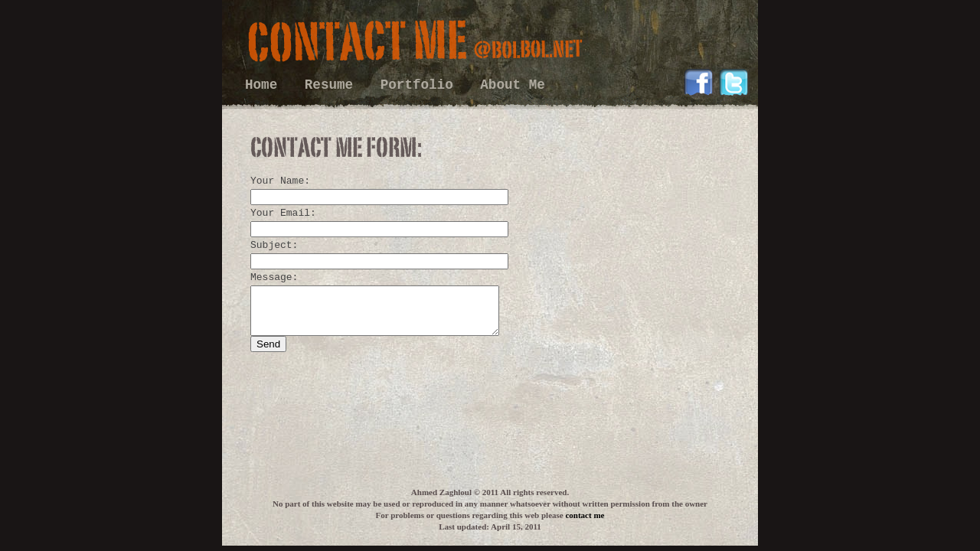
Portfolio (421, 85)
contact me (585, 515)
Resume (333, 85)
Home (265, 85)
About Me (512, 85)
